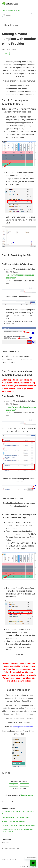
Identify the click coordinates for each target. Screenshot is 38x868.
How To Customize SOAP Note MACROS (16, 818)
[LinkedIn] (9, 773)
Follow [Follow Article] (6, 53)
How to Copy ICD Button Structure (13, 821)
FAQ (19, 10)
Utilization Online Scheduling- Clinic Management (19, 825)
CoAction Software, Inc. (9, 10)
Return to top (8, 802)
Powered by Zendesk (29, 866)
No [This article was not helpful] (24, 785)
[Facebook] (3, 773)
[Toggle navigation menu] (32, 4)
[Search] (17, 15)
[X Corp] (6, 773)
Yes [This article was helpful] (14, 785)
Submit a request (27, 795)
